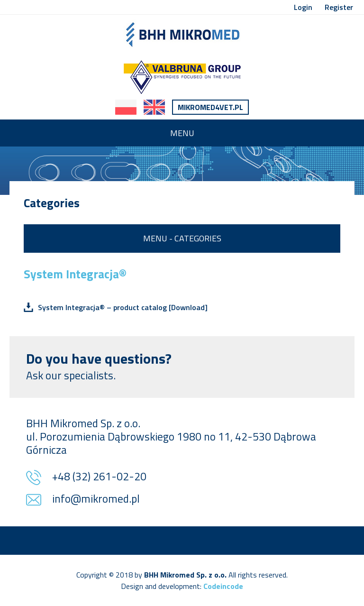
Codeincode (223, 586)
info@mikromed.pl (96, 500)
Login (303, 7)
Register (339, 7)
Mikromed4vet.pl (210, 107)
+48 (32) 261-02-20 (99, 477)
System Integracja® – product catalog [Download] (123, 307)
